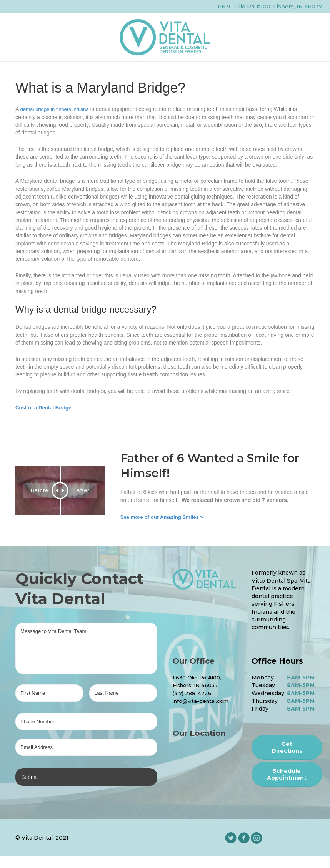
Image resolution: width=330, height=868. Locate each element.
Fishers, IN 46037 (197, 685)
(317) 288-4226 (193, 693)
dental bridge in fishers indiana (57, 109)
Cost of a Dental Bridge (45, 407)
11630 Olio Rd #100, (200, 678)
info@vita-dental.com (202, 701)
